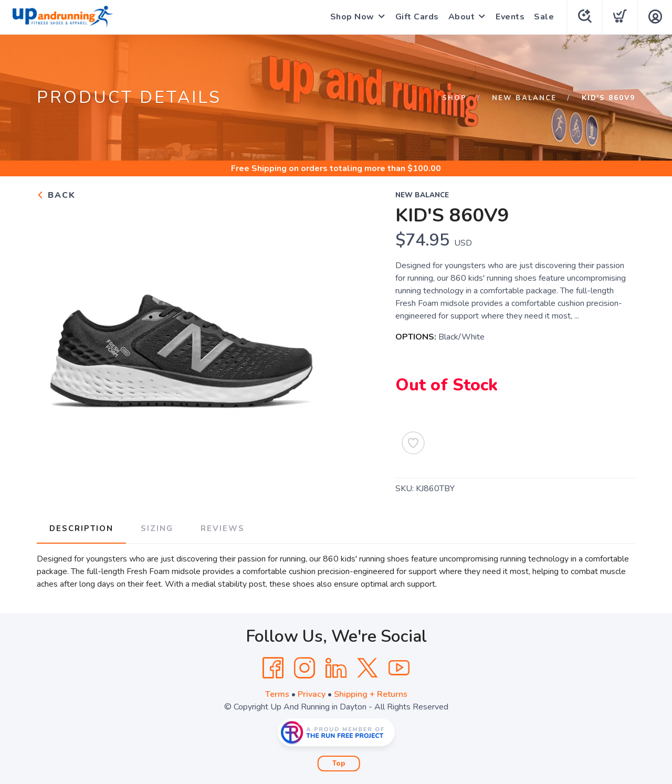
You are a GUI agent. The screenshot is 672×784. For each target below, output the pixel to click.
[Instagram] (304, 668)
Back (56, 195)
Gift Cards (417, 17)
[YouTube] (399, 668)
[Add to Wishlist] (413, 443)
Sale (544, 17)
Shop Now (352, 17)
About (462, 17)
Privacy (312, 694)
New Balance (524, 98)
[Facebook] (273, 668)
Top (339, 764)
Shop (454, 98)
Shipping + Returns (371, 694)
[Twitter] (367, 668)
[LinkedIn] (336, 668)
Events (510, 17)
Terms (277, 694)
